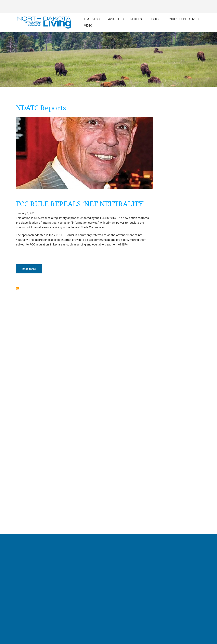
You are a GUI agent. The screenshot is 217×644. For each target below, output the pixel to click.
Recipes (136, 19)
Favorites (114, 19)
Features (91, 19)
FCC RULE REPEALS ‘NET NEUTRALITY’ (80, 204)
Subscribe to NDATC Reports (18, 289)
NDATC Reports (41, 108)
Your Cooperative (183, 19)
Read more (32, 270)
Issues (156, 19)
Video (88, 26)
